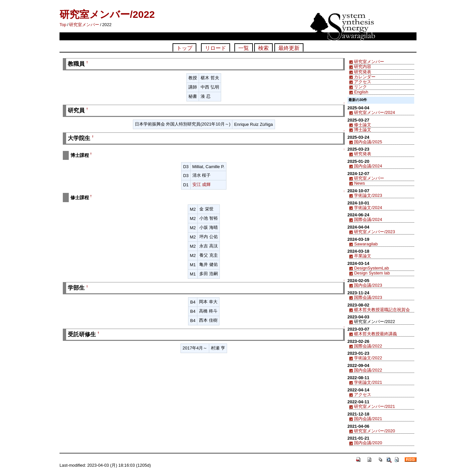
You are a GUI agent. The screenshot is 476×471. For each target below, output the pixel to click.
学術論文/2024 (368, 208)
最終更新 (289, 48)
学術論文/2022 (368, 358)
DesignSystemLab (371, 268)
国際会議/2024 (368, 219)
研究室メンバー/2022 (107, 14)
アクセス (363, 82)
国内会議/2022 (368, 370)
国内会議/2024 (368, 166)
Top (63, 25)
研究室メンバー (84, 25)
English (361, 92)
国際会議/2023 (368, 297)
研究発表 (363, 72)
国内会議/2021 (368, 419)
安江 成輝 (202, 184)
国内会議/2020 (368, 443)
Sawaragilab (366, 244)
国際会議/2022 (368, 346)
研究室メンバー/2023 (374, 232)
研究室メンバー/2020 (374, 431)
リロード (216, 48)
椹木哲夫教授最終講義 (376, 334)
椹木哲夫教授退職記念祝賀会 (382, 310)
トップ (184, 48)
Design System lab (372, 273)
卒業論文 (363, 256)
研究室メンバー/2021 (374, 406)
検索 (263, 48)
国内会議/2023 (368, 285)
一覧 (244, 48)
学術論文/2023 (368, 195)
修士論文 (363, 125)
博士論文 (363, 130)
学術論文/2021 (368, 382)
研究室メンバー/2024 (374, 112)
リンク (360, 87)
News (359, 183)
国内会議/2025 (368, 142)
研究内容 (363, 67)
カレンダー (365, 77)
